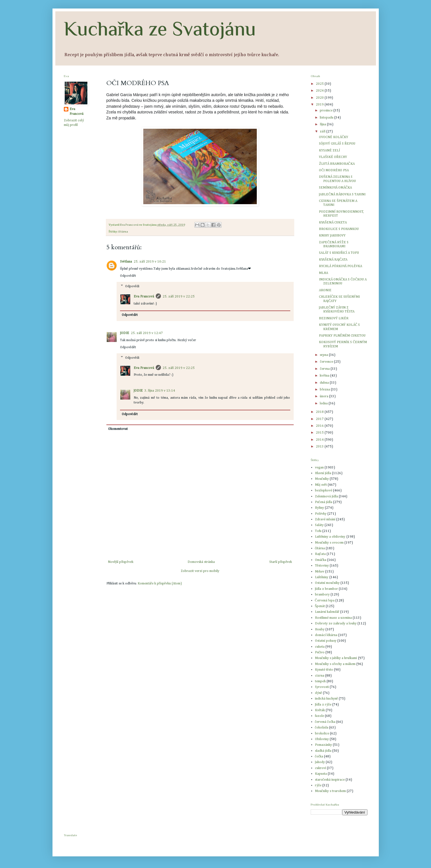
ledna (324, 404)
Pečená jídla (324, 502)
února (324, 396)
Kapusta (321, 774)
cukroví (320, 768)
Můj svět (321, 485)
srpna (324, 355)
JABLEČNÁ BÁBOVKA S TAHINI (342, 195)
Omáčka (321, 560)
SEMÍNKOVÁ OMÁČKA (335, 188)
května (325, 376)
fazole (319, 716)
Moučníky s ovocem (329, 543)
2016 (320, 426)
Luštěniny (322, 577)
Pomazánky (323, 745)
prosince (327, 111)
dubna (325, 383)
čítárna (123, 232)
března (325, 390)
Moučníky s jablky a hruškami (336, 658)
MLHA (323, 273)
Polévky (321, 514)
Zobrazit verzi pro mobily (200, 571)
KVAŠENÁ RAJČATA (333, 260)
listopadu (327, 118)
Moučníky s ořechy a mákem (335, 664)
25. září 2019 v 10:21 (150, 262)
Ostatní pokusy (326, 641)
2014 (320, 440)
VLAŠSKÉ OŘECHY (333, 157)
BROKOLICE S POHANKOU (339, 229)
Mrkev (320, 572)
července (327, 362)
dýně (318, 693)
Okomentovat (118, 429)
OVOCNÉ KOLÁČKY (334, 137)
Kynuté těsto (324, 670)
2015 (320, 433)
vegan (319, 468)
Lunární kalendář (327, 612)
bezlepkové (324, 491)
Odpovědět (128, 276)
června (325, 369)
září (323, 132)
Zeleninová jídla (326, 497)
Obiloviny (322, 739)
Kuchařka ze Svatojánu (160, 29)
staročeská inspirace (330, 780)
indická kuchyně (326, 699)
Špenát (320, 606)
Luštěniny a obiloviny (330, 537)
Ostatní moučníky (327, 583)
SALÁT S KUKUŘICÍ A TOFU (339, 253)
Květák (320, 710)
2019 (320, 105)
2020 (320, 98)
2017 (320, 419)
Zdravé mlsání (325, 519)
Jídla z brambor (326, 589)
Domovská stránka (201, 562)
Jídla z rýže (323, 705)
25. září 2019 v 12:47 (147, 333)
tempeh (320, 681)
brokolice (322, 734)
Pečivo (320, 652)
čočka (319, 757)
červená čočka (325, 722)
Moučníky (322, 479)
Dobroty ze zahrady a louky (336, 624)
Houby (320, 630)
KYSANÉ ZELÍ (329, 151)
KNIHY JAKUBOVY (332, 236)
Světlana (126, 262)
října (323, 124)
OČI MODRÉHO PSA (334, 170)
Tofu (318, 531)
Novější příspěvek (121, 562)
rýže (318, 785)
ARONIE (325, 290)
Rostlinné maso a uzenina (333, 618)
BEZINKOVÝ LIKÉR (334, 318)
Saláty (319, 525)
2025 (320, 84)
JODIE (125, 333)
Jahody (320, 762)
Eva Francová (144, 297)
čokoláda (322, 728)
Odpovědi (132, 286)
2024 (320, 91)
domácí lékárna (326, 635)
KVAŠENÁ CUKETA (333, 223)
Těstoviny (322, 566)
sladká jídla (323, 751)
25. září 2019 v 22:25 (179, 297)
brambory (322, 595)
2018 (320, 412)
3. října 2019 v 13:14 (160, 391)
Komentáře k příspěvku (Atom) (160, 584)
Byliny (319, 508)
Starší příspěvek (281, 562)
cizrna (320, 676)
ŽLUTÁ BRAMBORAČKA (337, 164)
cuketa (320, 647)
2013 (320, 447)
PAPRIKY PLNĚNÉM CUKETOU (342, 336)
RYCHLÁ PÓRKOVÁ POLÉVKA (340, 266)
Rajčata (320, 554)
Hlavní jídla (323, 473)
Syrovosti (322, 687)
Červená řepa (325, 601)
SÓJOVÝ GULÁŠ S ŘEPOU (337, 144)
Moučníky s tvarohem (330, 791)
